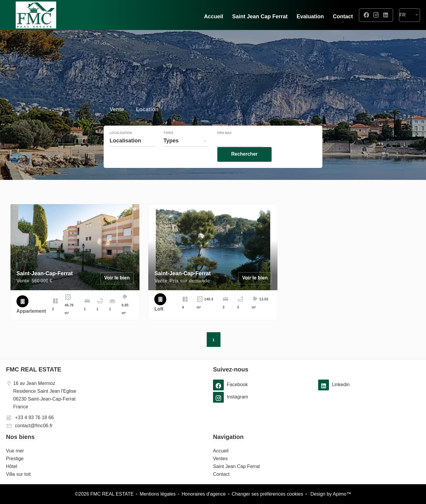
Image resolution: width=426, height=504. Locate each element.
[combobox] (132, 153)
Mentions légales (158, 494)
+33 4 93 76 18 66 (34, 418)
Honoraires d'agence (204, 494)
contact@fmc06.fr (34, 426)
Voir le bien (117, 278)
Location (147, 122)
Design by (330, 494)
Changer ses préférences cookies (267, 494)
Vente (117, 122)
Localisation (121, 145)
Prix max (224, 145)
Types (168, 145)
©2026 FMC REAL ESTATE (104, 494)
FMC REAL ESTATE (34, 369)
